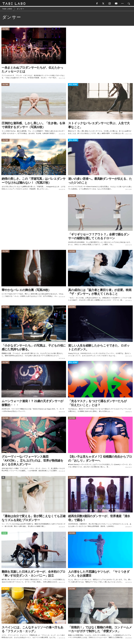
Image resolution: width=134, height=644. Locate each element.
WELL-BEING (73, 85)
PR (3, 478)
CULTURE (5, 30)
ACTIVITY (5, 589)
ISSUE (4, 534)
